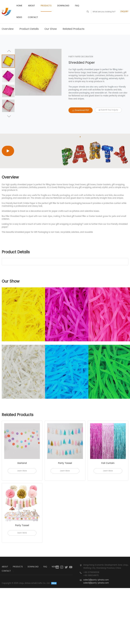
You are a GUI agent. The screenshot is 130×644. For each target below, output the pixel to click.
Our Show (51, 29)
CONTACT (33, 17)
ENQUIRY (124, 12)
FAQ (77, 6)
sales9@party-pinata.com (96, 583)
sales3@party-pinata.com (96, 580)
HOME (19, 6)
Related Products (74, 29)
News (19, 17)
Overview (8, 29)
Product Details (29, 29)
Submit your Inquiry (108, 110)
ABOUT (31, 6)
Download (63, 6)
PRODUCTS (46, 6)
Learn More (22, 471)
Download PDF (81, 110)
